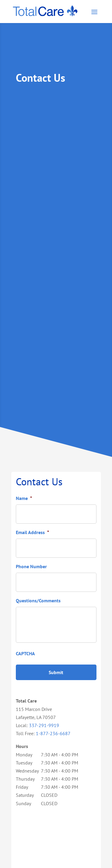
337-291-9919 (44, 725)
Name (24, 498)
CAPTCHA (25, 653)
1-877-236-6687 (53, 733)
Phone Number (31, 566)
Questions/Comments (38, 601)
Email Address (32, 532)
